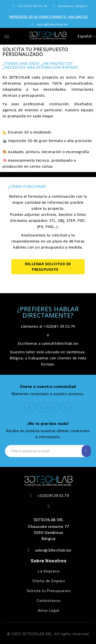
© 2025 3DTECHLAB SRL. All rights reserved (48, 634)
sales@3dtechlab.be (60, 343)
